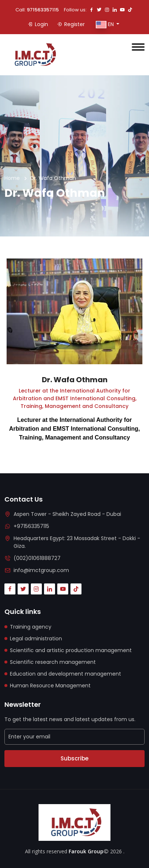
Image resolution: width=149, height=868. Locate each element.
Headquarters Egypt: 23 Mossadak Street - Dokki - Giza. (77, 542)
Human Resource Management (50, 686)
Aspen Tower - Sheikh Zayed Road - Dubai (67, 514)
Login (38, 24)
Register (71, 24)
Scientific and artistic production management (71, 650)
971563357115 (43, 10)
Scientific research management (53, 662)
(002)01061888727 (37, 558)
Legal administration (36, 639)
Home (12, 178)
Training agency (31, 627)
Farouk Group (86, 851)
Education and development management (66, 674)
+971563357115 (31, 526)
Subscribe (74, 758)
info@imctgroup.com (41, 570)
